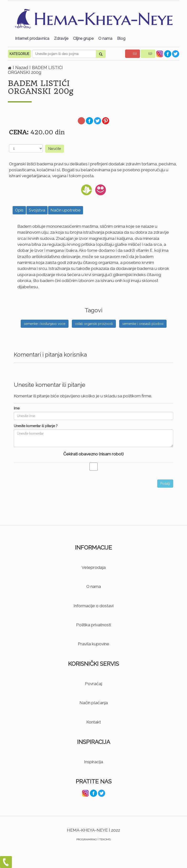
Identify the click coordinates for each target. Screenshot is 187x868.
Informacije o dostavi (93, 606)
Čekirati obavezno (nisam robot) (93, 454)
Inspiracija (93, 762)
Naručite (55, 149)
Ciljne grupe (83, 38)
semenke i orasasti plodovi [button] (143, 324)
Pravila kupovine (93, 644)
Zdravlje (61, 38)
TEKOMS (105, 839)
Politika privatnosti (93, 625)
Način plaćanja (94, 703)
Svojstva (37, 210)
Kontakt (94, 722)
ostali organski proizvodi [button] (94, 324)
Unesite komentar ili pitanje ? (36, 426)
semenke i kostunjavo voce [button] (45, 324)
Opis (19, 210)
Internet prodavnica (32, 38)
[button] (133, 54)
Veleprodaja (94, 567)
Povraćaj (93, 684)
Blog (121, 38)
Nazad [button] (22, 68)
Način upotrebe (66, 210)
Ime (17, 408)
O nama (105, 38)
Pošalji (165, 484)
